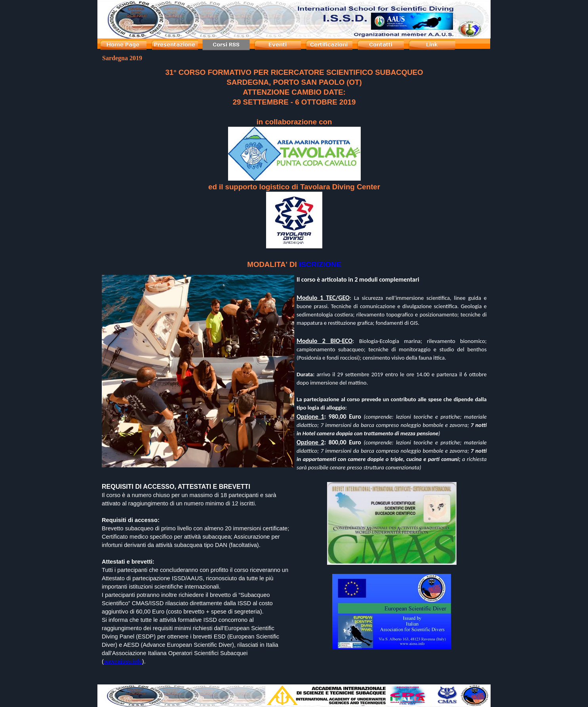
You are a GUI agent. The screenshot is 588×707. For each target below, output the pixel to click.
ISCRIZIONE (320, 264)
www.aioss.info (123, 661)
